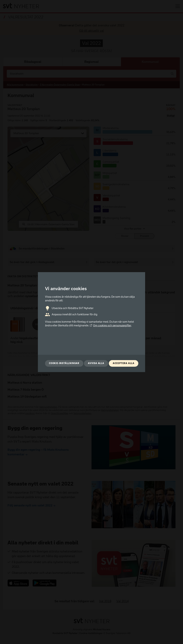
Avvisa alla (96, 363)
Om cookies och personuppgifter (110, 325)
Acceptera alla (124, 363)
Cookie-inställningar (64, 363)
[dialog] (91, 322)
